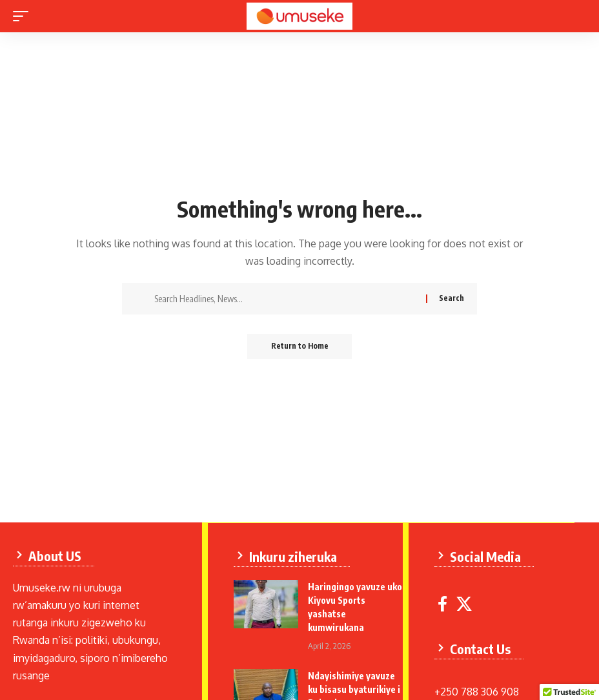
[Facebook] (443, 603)
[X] (465, 603)
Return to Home (300, 346)
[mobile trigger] (24, 16)
